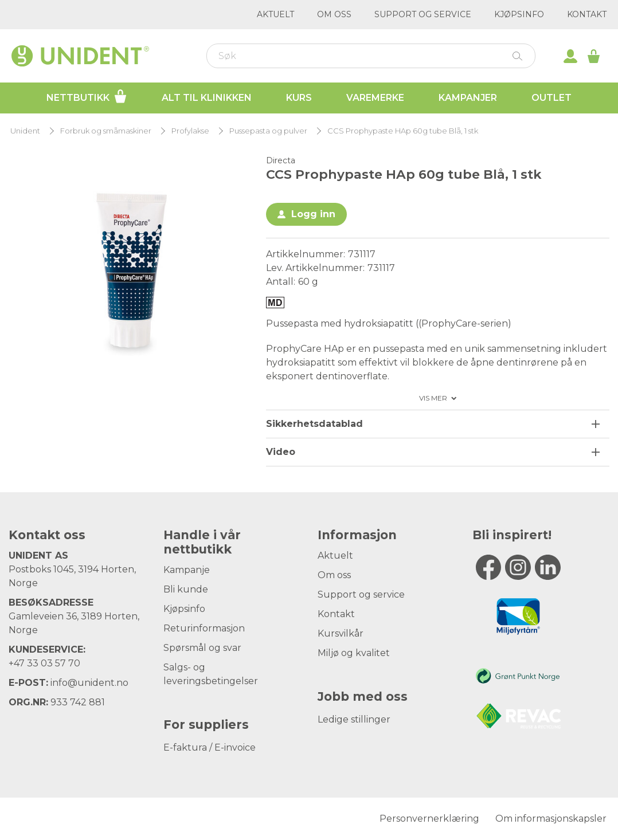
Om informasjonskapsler (551, 819)
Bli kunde (186, 589)
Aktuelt (275, 14)
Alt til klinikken (207, 98)
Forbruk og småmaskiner (106, 131)
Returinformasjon (204, 628)
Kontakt (587, 14)
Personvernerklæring (429, 819)
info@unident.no (89, 683)
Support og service (423, 14)
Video (281, 452)
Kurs (299, 98)
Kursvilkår (341, 633)
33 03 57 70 (54, 663)
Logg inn (313, 214)
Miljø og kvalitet (354, 653)
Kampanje (187, 570)
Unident (25, 131)
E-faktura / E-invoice (210, 747)
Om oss (334, 14)
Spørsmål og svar (202, 648)
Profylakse (190, 131)
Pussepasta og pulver (268, 131)
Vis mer (433, 398)
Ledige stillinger (354, 719)
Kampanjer (468, 98)
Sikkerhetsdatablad (314, 424)
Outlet (551, 98)
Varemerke (375, 98)
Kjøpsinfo (519, 14)
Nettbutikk (87, 96)
